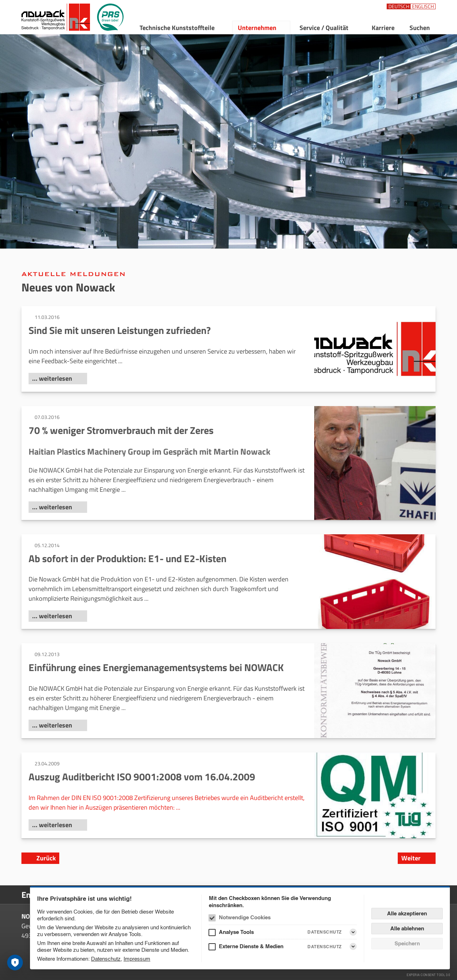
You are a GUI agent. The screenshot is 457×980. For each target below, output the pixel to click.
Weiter (411, 858)
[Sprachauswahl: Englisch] (423, 6)
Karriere (383, 28)
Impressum (137, 959)
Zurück (46, 858)
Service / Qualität (324, 28)
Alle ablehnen (407, 928)
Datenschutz (106, 959)
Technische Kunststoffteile (177, 28)
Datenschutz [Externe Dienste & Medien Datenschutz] (325, 947)
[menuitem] (181, 27)
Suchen (420, 28)
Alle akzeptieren (407, 913)
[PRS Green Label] (110, 17)
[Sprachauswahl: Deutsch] (399, 6)
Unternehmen (257, 28)
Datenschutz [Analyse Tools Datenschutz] (325, 932)
